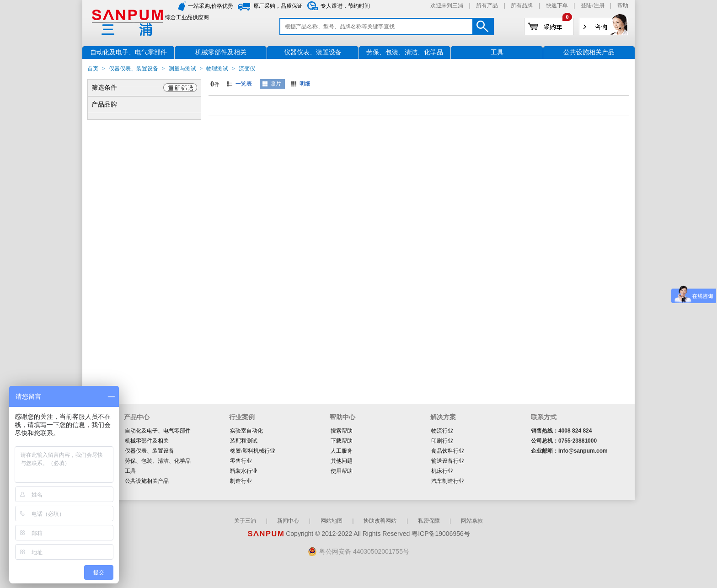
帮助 (623, 5)
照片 (276, 84)
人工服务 (342, 451)
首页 (93, 69)
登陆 (586, 5)
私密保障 (429, 521)
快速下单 (557, 5)
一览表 (244, 84)
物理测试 (217, 69)
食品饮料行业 (448, 451)
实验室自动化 (246, 431)
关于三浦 (245, 521)
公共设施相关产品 (147, 481)
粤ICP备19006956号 (441, 534)
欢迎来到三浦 (447, 5)
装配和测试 (244, 441)
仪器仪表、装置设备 (134, 69)
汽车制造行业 (448, 481)
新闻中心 (288, 521)
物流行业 (442, 431)
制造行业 (241, 481)
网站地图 (332, 521)
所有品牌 (522, 5)
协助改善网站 (380, 521)
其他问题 (342, 461)
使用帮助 (342, 471)
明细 (305, 84)
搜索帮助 (342, 431)
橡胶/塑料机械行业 (253, 451)
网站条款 (472, 521)
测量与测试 (182, 69)
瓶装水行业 (244, 471)
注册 (599, 5)
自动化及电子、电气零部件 (158, 431)
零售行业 (241, 461)
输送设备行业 (448, 461)
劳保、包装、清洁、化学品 (158, 461)
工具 (130, 471)
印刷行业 (442, 441)
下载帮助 (342, 441)
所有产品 (487, 5)
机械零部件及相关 (147, 441)
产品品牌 (104, 104)
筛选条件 (104, 88)
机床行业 (442, 471)
